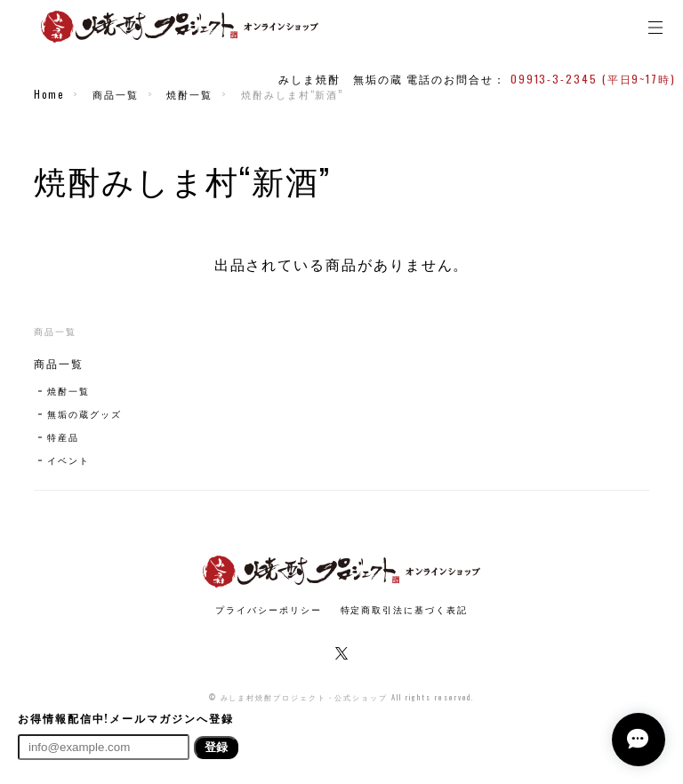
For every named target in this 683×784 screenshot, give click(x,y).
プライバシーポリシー (268, 609)
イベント (68, 460)
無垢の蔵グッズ (84, 414)
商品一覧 (116, 94)
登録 (216, 747)
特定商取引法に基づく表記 (404, 609)
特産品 (63, 437)
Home (49, 94)
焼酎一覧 (189, 94)
